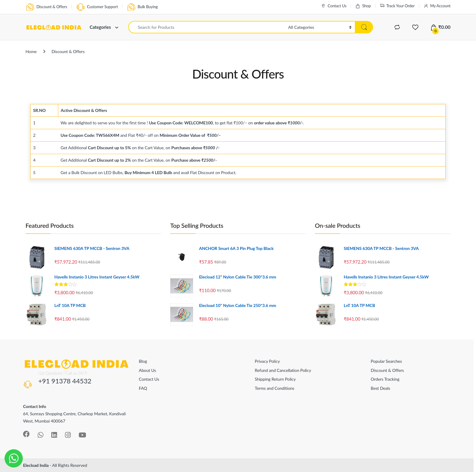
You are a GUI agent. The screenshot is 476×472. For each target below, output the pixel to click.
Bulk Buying (142, 7)
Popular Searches (386, 361)
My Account (437, 6)
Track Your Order (397, 6)
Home (31, 51)
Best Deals (380, 388)
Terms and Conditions (274, 388)
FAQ (143, 388)
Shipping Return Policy (275, 379)
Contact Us (334, 6)
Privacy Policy (267, 361)
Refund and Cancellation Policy (283, 370)
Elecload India (36, 465)
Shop (363, 6)
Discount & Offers (46, 7)
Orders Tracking (385, 379)
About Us (147, 370)
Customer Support (97, 7)
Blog (143, 361)
